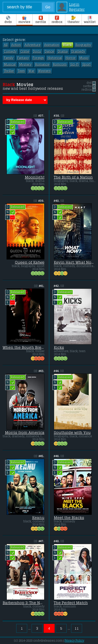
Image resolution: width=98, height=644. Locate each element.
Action (16, 45)
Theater (73, 20)
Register (77, 9)
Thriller (9, 71)
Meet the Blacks (69, 518)
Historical (55, 58)
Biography (83, 45)
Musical (10, 64)
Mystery (25, 64)
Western (44, 71)
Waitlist (90, 20)
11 (77, 628)
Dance (49, 51)
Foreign (38, 58)
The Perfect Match (71, 603)
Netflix (41, 20)
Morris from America (25, 433)
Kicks (59, 347)
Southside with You (72, 433)
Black (67, 45)
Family (9, 58)
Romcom (60, 64)
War (31, 71)
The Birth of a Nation (73, 177)
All (6, 45)
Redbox (57, 20)
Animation (52, 45)
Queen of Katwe (30, 262)
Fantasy (23, 58)
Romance (42, 64)
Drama (63, 51)
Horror (71, 58)
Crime (25, 51)
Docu (37, 51)
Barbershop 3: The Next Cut (24, 603)
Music (84, 58)
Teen (21, 71)
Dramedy (78, 51)
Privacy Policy (74, 641)
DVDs (8, 20)
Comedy (10, 51)
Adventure (33, 45)
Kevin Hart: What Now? (75, 262)
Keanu (38, 518)
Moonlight (35, 177)
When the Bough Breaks (24, 347)
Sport (87, 64)
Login (74, 4)
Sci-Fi (74, 64)
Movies (24, 20)
